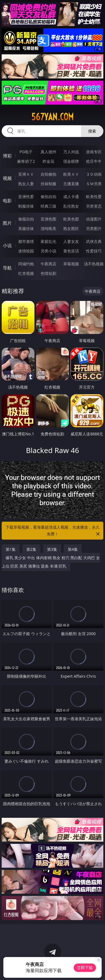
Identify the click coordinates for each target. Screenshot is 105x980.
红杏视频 (26, 273)
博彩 (7, 156)
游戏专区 (94, 152)
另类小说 (48, 251)
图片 (7, 223)
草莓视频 (71, 264)
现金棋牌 (71, 161)
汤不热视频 (94, 264)
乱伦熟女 (71, 206)
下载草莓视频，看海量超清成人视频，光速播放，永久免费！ (53, 531)
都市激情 (26, 241)
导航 (7, 268)
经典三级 (48, 206)
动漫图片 (94, 219)
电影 (7, 201)
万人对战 (71, 152)
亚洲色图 (48, 219)
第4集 (73, 549)
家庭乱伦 (48, 241)
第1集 (11, 549)
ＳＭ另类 (94, 184)
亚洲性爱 (26, 197)
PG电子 (26, 152)
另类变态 (94, 206)
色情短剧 (48, 273)
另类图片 (94, 228)
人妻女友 (71, 241)
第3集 (52, 549)
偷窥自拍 (26, 219)
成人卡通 (71, 197)
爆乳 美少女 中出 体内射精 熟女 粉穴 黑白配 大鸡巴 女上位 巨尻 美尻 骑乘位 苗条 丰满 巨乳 (51, 562)
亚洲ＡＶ (26, 174)
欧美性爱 (94, 197)
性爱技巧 (94, 251)
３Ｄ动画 (94, 174)
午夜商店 (48, 264)
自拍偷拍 (48, 174)
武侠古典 (94, 241)
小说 (7, 245)
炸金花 (48, 161)
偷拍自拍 (48, 197)
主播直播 (71, 184)
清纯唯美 (48, 228)
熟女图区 (71, 228)
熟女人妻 (26, 184)
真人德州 (48, 152)
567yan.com (53, 117)
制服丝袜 (26, 206)
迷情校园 (26, 251)
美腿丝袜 (26, 228)
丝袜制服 (48, 184)
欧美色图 (71, 219)
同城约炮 (26, 264)
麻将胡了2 (26, 161)
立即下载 (85, 968)
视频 (7, 178)
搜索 (92, 131)
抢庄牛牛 (94, 161)
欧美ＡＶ (71, 174)
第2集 (31, 549)
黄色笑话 (71, 251)
